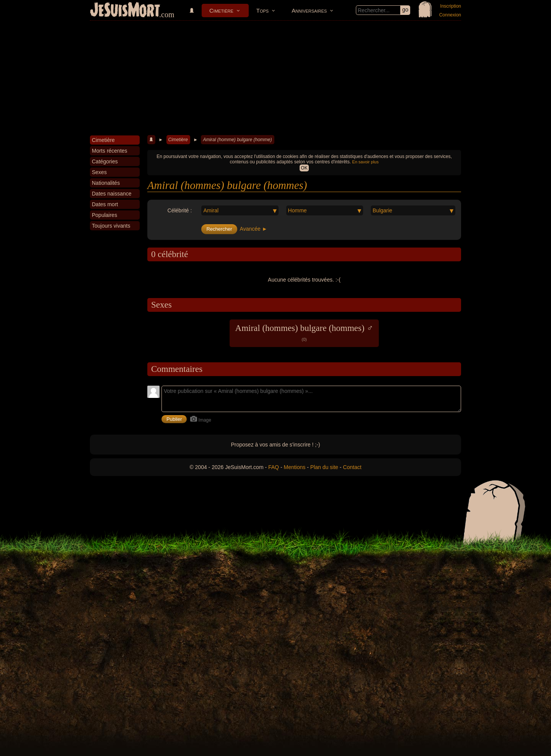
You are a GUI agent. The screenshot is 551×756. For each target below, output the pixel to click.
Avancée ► (254, 229)
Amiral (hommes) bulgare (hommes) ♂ (304, 332)
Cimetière (221, 11)
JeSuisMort (125, 11)
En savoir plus (365, 162)
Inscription (451, 6)
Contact (352, 467)
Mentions (294, 467)
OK (304, 168)
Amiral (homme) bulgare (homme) (237, 140)
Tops (262, 11)
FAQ (274, 467)
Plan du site (324, 467)
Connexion (450, 15)
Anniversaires (309, 11)
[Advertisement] (275, 78)
